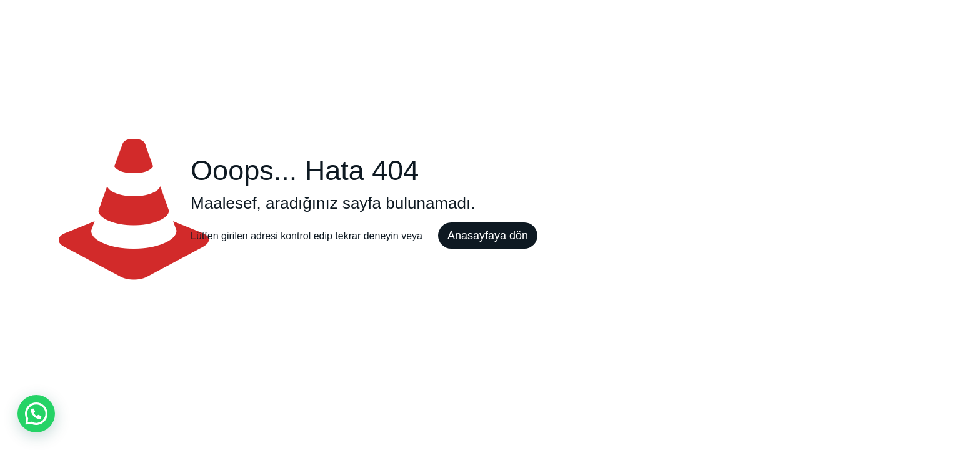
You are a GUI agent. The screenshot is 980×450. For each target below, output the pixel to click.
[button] (36, 414)
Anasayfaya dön (488, 236)
